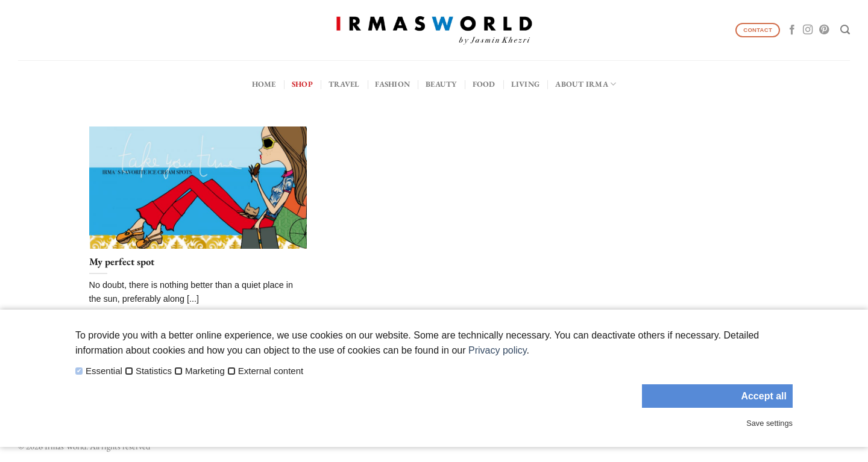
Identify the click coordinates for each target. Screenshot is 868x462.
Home (264, 84)
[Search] (845, 30)
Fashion (392, 84)
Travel (344, 84)
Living (526, 84)
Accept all (764, 396)
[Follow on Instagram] (808, 30)
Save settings (769, 423)
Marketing (205, 371)
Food (484, 84)
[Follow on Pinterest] (824, 30)
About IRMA (586, 84)
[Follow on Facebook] (792, 30)
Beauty (441, 84)
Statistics (154, 371)
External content (271, 371)
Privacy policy (498, 350)
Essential (104, 371)
